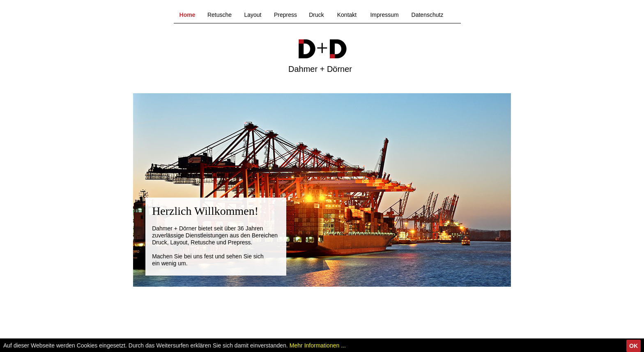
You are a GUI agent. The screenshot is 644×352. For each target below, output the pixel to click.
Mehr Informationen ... (318, 345)
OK (634, 346)
